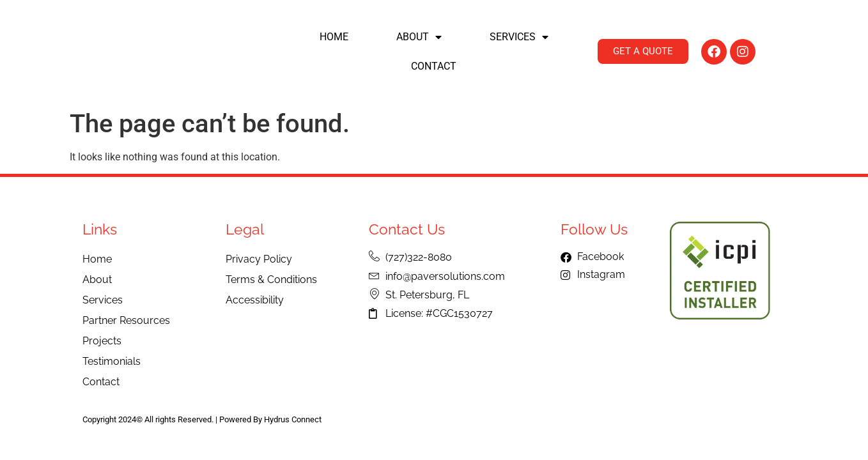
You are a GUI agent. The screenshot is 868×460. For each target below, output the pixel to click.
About (419, 37)
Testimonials (112, 361)
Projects (102, 341)
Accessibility (255, 300)
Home (334, 37)
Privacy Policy (259, 259)
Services (519, 37)
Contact (434, 66)
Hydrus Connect (293, 419)
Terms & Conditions (271, 280)
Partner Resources (126, 320)
